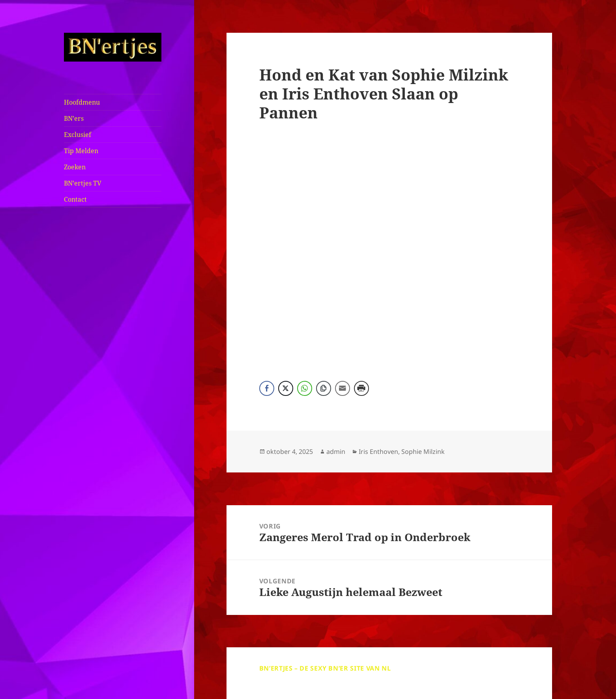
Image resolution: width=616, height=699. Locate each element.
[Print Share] (361, 388)
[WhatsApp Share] (305, 388)
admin (336, 452)
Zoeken (75, 167)
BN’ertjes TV (83, 183)
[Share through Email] (343, 388)
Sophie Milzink (423, 452)
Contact (75, 199)
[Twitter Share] (286, 388)
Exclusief (78, 135)
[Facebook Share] (267, 388)
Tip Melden (81, 151)
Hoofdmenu (82, 102)
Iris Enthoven (378, 452)
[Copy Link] (324, 388)
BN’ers (74, 118)
